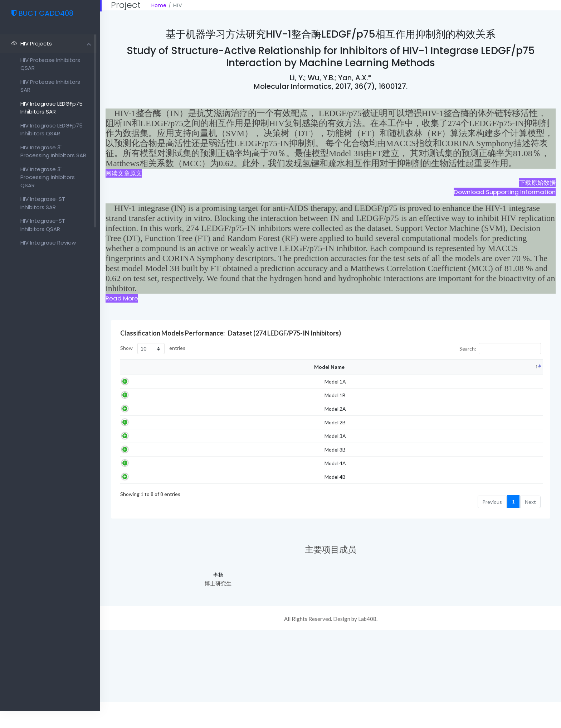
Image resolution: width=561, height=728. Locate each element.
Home (159, 5)
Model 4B (140, 571)
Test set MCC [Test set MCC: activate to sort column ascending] (526, 386)
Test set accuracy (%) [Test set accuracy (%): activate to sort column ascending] (491, 386)
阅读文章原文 (124, 173)
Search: (500, 349)
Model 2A (140, 465)
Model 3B (140, 529)
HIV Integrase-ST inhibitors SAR (43, 203)
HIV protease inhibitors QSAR (50, 64)
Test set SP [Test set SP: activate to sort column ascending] (457, 386)
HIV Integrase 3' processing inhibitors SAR (53, 151)
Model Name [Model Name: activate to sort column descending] (135, 386)
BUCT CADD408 (33, 13)
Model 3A (140, 507)
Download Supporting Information (505, 192)
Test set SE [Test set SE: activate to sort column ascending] (428, 386)
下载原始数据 (537, 183)
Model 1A (140, 423)
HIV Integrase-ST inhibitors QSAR (43, 225)
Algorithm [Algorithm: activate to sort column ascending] (172, 386)
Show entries (153, 349)
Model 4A (140, 550)
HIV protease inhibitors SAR (50, 86)
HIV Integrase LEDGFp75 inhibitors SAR (52, 108)
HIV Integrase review (48, 243)
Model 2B (140, 486)
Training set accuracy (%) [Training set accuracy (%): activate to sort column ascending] (258, 386)
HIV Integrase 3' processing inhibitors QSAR (48, 177)
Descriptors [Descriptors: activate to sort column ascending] (216, 386)
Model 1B (140, 444)
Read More (122, 298)
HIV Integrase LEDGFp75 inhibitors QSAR (52, 130)
